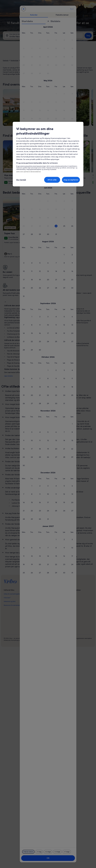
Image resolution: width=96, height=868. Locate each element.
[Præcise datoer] (28, 852)
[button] (56, 40)
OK (48, 858)
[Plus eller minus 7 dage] (67, 852)
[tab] (34, 15)
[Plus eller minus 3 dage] (57, 852)
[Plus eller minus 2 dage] (48, 852)
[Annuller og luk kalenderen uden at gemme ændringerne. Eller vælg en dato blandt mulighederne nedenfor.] (24, 9)
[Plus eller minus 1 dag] (39, 852)
